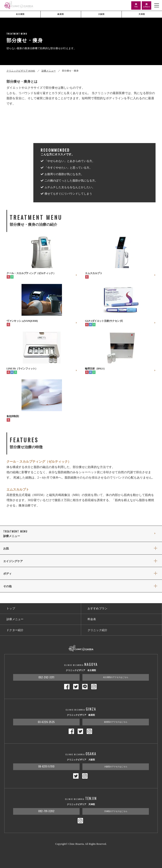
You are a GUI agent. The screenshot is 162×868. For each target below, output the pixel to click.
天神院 (142, 14)
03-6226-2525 (46, 722)
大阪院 (101, 14)
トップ (11, 608)
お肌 (6, 549)
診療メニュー (49, 71)
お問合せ (147, 5)
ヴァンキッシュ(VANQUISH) (42, 321)
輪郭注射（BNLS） (120, 369)
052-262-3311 (46, 677)
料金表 (92, 619)
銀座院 (61, 14)
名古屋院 (20, 14)
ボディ (7, 574)
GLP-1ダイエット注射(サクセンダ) (120, 321)
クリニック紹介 (98, 630)
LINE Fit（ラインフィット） (42, 369)
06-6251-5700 (46, 766)
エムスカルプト (120, 273)
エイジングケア (13, 561)
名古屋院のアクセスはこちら (116, 677)
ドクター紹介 (15, 630)
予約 (136, 5)
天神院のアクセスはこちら (116, 811)
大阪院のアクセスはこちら (116, 767)
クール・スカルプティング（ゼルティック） (42, 273)
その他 (7, 586)
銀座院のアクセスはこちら (116, 722)
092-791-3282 (46, 811)
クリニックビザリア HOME (21, 71)
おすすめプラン (98, 608)
